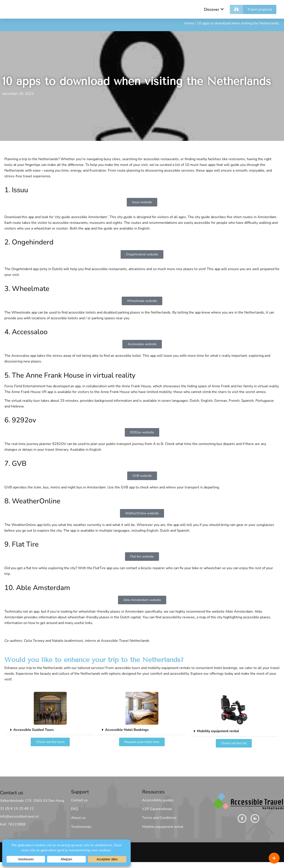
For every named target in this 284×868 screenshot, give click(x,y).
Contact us (79, 800)
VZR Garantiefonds (157, 809)
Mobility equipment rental (218, 731)
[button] (50, 730)
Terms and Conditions (159, 818)
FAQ (75, 809)
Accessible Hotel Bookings (127, 730)
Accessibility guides (158, 800)
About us (78, 818)
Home (189, 23)
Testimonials (81, 827)
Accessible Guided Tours (34, 730)
